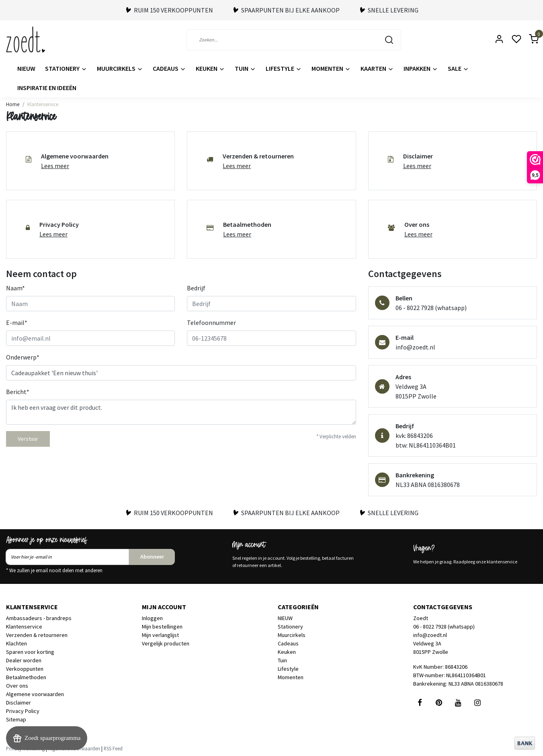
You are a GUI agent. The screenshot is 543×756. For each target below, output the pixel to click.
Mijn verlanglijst (160, 635)
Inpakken (421, 68)
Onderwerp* (23, 357)
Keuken (210, 68)
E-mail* (17, 323)
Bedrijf (196, 288)
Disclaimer (18, 703)
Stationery (66, 68)
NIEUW (26, 68)
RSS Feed (113, 748)
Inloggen (152, 618)
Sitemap (16, 719)
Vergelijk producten (166, 643)
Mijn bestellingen (162, 627)
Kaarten (377, 68)
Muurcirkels (120, 68)
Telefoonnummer (211, 323)
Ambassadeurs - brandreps (39, 618)
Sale (458, 68)
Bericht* (18, 392)
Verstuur (28, 439)
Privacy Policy (23, 711)
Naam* (15, 288)
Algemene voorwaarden (35, 694)
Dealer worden (24, 660)
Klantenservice (43, 104)
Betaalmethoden (26, 677)
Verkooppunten (25, 669)
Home (13, 104)
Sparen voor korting (30, 652)
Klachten (16, 643)
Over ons (17, 686)
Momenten (331, 68)
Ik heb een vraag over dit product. (181, 412)
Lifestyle (284, 68)
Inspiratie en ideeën (47, 88)
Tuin (245, 68)
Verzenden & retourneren (37, 635)
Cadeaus (169, 68)
